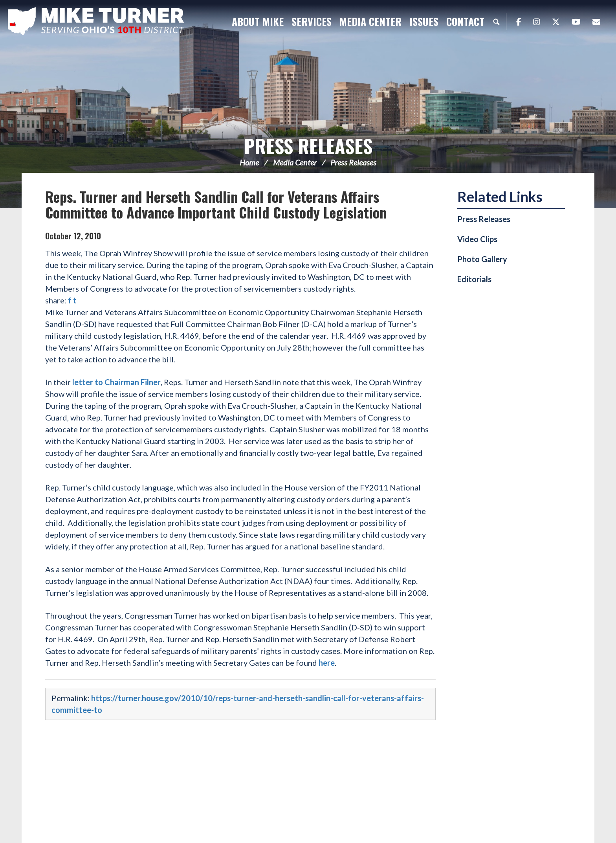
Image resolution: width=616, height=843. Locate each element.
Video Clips (477, 239)
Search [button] (496, 22)
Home (249, 162)
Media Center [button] (370, 21)
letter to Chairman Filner (116, 382)
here (327, 663)
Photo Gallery (482, 259)
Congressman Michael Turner (106, 22)
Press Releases (308, 146)
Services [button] (312, 21)
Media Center (295, 162)
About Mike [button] (258, 21)
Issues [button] (424, 21)
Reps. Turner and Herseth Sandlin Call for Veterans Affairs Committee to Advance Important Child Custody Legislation (216, 204)
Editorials (474, 279)
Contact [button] (465, 21)
